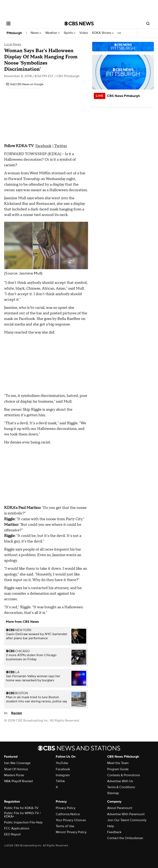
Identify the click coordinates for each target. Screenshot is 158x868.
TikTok (60, 781)
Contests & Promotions (124, 775)
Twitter (61, 146)
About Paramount (120, 808)
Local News (13, 44)
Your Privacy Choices (71, 820)
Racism (17, 713)
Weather (52, 33)
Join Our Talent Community (127, 820)
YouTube (62, 763)
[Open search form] (148, 24)
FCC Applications (17, 828)
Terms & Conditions (121, 787)
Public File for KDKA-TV (21, 808)
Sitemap (113, 793)
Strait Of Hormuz (16, 769)
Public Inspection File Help (23, 822)
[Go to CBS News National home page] (79, 24)
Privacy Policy (66, 808)
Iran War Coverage (17, 763)
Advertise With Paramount (126, 814)
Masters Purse (14, 775)
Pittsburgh (14, 33)
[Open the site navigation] (31, 24)
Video (84, 33)
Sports (70, 33)
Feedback (114, 832)
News (36, 33)
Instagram (63, 775)
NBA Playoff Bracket (19, 781)
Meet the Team (118, 763)
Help (111, 826)
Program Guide (118, 769)
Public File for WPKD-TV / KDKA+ (22, 815)
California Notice (68, 814)
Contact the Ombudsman (125, 838)
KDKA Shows (103, 33)
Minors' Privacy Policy (71, 832)
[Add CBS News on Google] (25, 84)
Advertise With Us (120, 781)
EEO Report (12, 834)
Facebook (43, 146)
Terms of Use (65, 826)
